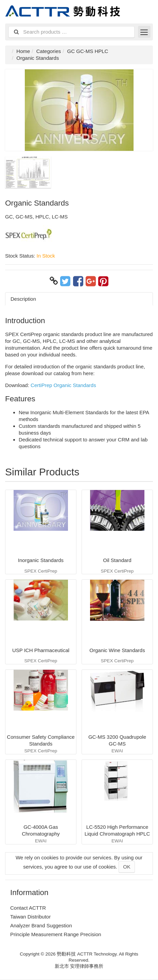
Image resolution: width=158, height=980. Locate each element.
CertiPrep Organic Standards (63, 385)
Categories (49, 51)
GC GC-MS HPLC (88, 51)
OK (127, 867)
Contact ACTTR (28, 908)
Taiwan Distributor (30, 917)
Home (23, 51)
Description (23, 299)
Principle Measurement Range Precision (56, 934)
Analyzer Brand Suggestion (41, 925)
